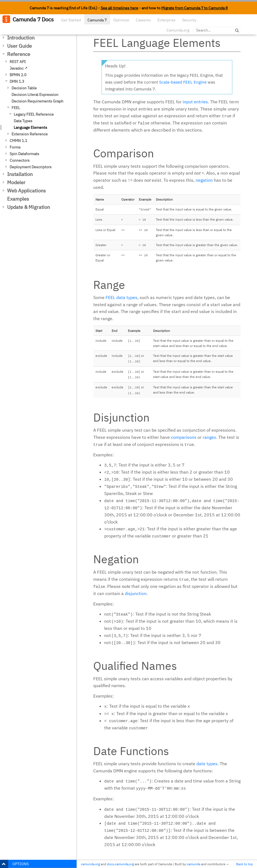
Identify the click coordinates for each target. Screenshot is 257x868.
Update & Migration (29, 207)
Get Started (71, 20)
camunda (194, 864)
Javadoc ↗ (19, 68)
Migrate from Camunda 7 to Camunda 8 (194, 8)
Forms (15, 147)
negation (204, 180)
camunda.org (90, 864)
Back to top (245, 864)
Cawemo (143, 20)
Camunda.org (178, 30)
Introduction (21, 38)
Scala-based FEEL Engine (183, 82)
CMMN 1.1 (18, 141)
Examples (18, 199)
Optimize (121, 20)
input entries (195, 102)
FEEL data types (122, 297)
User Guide (19, 46)
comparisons (184, 437)
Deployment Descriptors (31, 167)
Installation (20, 174)
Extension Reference (30, 134)
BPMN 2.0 (18, 75)
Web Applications (26, 191)
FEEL (16, 108)
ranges (209, 437)
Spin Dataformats (24, 154)
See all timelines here (119, 8)
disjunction (136, 593)
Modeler (16, 182)
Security (189, 20)
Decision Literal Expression (35, 95)
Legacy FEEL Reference (34, 114)
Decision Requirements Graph (37, 101)
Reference (19, 54)
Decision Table (24, 88)
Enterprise (166, 20)
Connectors (20, 160)
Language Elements (30, 127)
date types (207, 764)
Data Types (23, 121)
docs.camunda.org (120, 864)
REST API (18, 62)
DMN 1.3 (17, 81)
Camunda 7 (97, 20)
